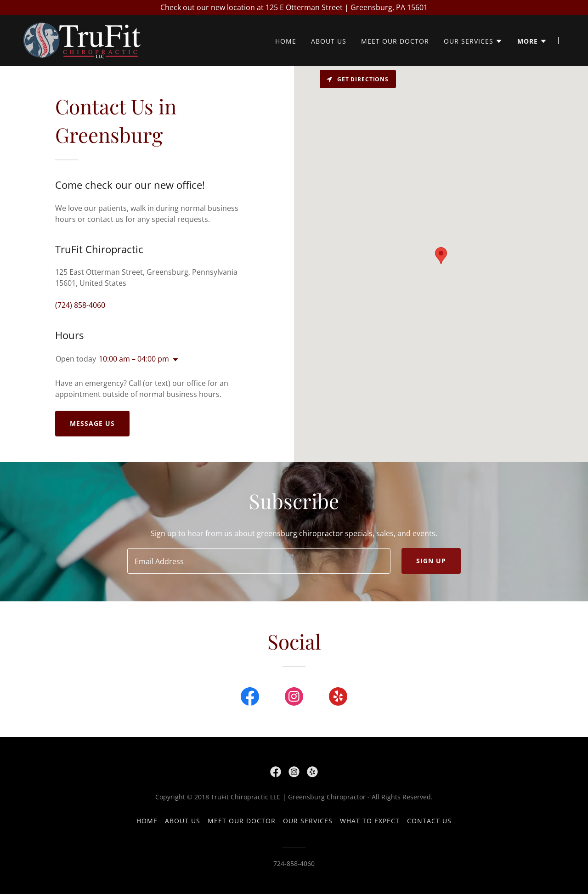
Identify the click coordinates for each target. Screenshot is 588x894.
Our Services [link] (308, 821)
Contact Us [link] (429, 821)
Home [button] (147, 821)
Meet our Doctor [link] (395, 42)
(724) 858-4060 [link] (80, 305)
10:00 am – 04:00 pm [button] (134, 359)
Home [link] (286, 42)
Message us (92, 423)
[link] (82, 40)
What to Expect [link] (370, 821)
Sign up (431, 561)
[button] (473, 42)
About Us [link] (329, 42)
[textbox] (259, 561)
